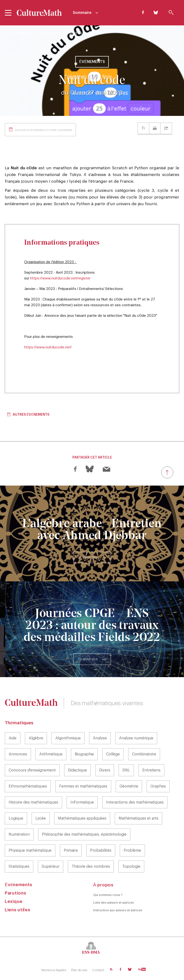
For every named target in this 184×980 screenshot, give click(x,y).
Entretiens (151, 770)
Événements (49, 33)
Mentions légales (54, 970)
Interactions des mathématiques (135, 802)
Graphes (158, 786)
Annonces (18, 754)
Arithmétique (51, 754)
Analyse (100, 738)
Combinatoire (144, 754)
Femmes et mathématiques (83, 786)
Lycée (41, 818)
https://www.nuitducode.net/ (48, 347)
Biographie (84, 754)
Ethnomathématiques (28, 786)
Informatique (82, 802)
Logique (16, 818)
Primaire (71, 850)
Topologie (131, 867)
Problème (132, 850)
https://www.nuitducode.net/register (60, 278)
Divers (105, 770)
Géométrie (129, 786)
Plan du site (79, 970)
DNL (126, 770)
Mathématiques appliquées (82, 818)
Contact (98, 970)
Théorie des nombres (91, 867)
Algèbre (36, 738)
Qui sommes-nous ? (108, 895)
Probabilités (101, 850)
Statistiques (19, 867)
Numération (19, 834)
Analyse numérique (136, 738)
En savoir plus (88, 557)
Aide (13, 738)
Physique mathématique (30, 850)
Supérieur (51, 867)
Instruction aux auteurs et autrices (118, 910)
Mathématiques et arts (138, 818)
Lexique (14, 901)
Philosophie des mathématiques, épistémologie (84, 834)
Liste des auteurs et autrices (114, 903)
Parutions (15, 893)
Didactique (78, 770)
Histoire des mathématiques (33, 802)
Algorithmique (68, 738)
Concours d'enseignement (32, 770)
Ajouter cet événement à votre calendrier (43, 130)
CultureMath (17, 33)
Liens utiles (17, 910)
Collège (113, 754)
